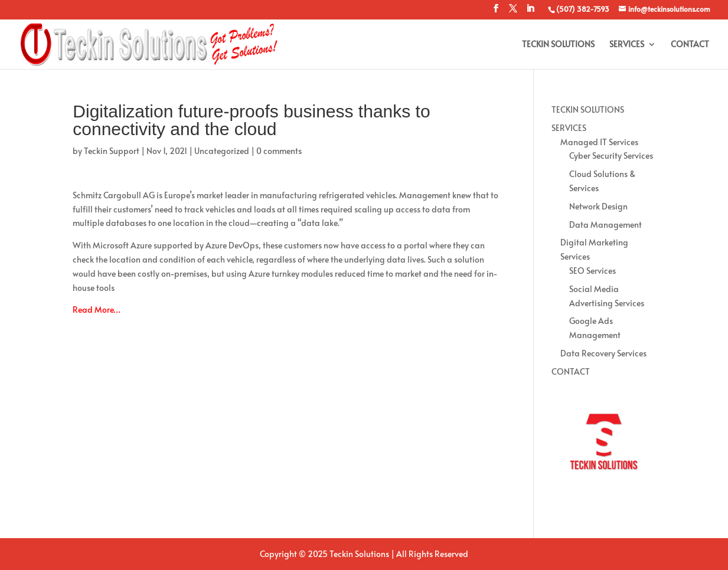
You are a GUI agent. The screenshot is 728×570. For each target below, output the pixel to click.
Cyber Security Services (611, 155)
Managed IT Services (599, 142)
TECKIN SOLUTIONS (558, 45)
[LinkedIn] (530, 12)
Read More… (97, 309)
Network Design (598, 206)
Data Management (605, 225)
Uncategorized (222, 151)
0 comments (279, 151)
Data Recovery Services (603, 353)
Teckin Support (112, 151)
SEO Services (592, 271)
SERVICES (627, 45)
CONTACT (690, 45)
